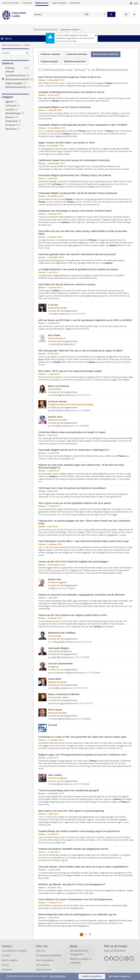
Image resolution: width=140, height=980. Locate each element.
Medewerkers (42, 3)
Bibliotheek (75, 3)
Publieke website (15, 70)
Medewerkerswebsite (11, 45)
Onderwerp (15, 121)
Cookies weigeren (121, 976)
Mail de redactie (10, 960)
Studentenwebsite (15, 75)
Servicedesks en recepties (14, 951)
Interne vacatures (45, 960)
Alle (87, 14)
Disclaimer (7, 970)
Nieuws (15, 117)
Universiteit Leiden (10, 3)
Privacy (5, 965)
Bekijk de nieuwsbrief (115, 951)
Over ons (40, 951)
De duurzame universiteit (48, 955)
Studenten (27, 3)
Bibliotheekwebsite (15, 87)
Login (136, 3)
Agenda (15, 102)
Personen (15, 125)
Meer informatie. (58, 976)
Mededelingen (15, 113)
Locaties (15, 109)
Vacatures (15, 129)
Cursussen (15, 106)
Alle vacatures (43, 965)
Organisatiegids (59, 3)
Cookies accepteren (92, 976)
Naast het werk (44, 970)
